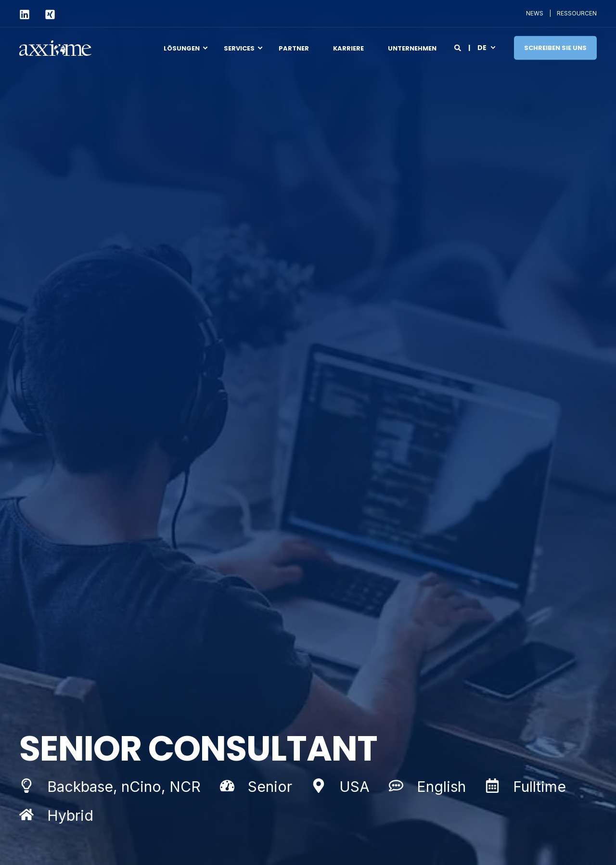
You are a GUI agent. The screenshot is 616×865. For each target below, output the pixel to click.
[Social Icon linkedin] (28, 14)
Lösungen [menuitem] (182, 48)
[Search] (458, 47)
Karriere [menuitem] (348, 48)
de (482, 47)
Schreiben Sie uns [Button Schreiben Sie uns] (555, 47)
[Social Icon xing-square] (46, 14)
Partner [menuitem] (294, 48)
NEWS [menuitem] (535, 13)
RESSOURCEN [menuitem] (577, 13)
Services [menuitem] (239, 48)
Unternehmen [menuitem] (412, 48)
